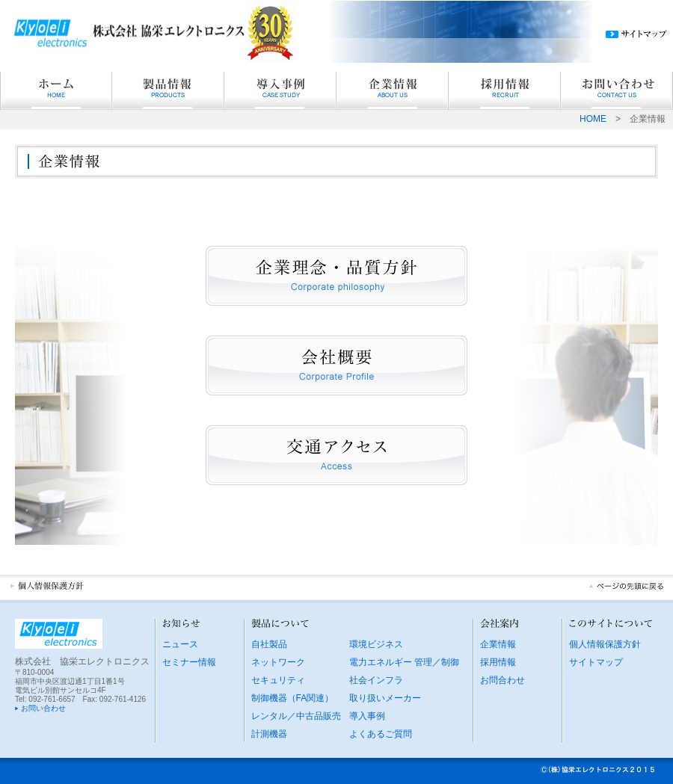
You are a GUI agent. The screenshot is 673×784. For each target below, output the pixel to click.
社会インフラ (376, 680)
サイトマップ (596, 662)
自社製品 (269, 644)
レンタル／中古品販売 (296, 716)
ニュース (180, 644)
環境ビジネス (376, 644)
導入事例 (367, 716)
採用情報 (498, 662)
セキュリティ (278, 680)
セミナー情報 (189, 662)
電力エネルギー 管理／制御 (404, 662)
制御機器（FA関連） (293, 698)
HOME (593, 119)
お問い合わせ (43, 708)
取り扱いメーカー (385, 698)
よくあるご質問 (381, 734)
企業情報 (498, 644)
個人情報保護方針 (605, 644)
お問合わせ (503, 680)
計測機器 (269, 734)
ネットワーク (278, 662)
